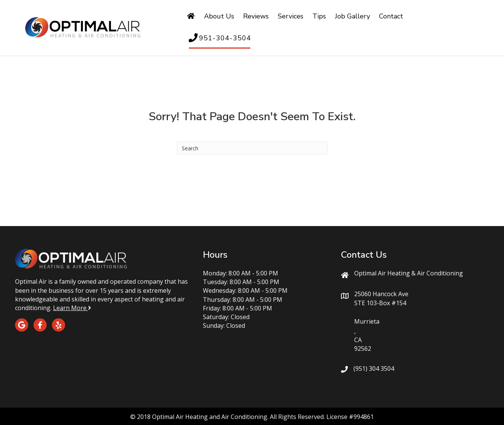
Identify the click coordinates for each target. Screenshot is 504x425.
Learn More (72, 308)
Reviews (256, 16)
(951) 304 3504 (374, 368)
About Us (219, 16)
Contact (391, 16)
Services (291, 16)
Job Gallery (352, 16)
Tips (319, 16)
